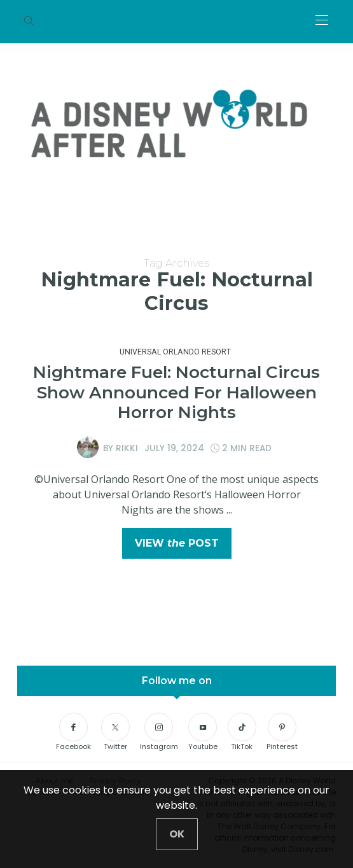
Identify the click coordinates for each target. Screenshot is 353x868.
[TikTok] (242, 732)
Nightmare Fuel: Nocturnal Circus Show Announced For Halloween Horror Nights (177, 392)
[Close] (177, 834)
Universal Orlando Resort (175, 352)
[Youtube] (203, 732)
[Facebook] (73, 732)
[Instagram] (159, 732)
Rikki (127, 448)
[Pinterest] (282, 732)
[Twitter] (115, 732)
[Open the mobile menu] (322, 21)
